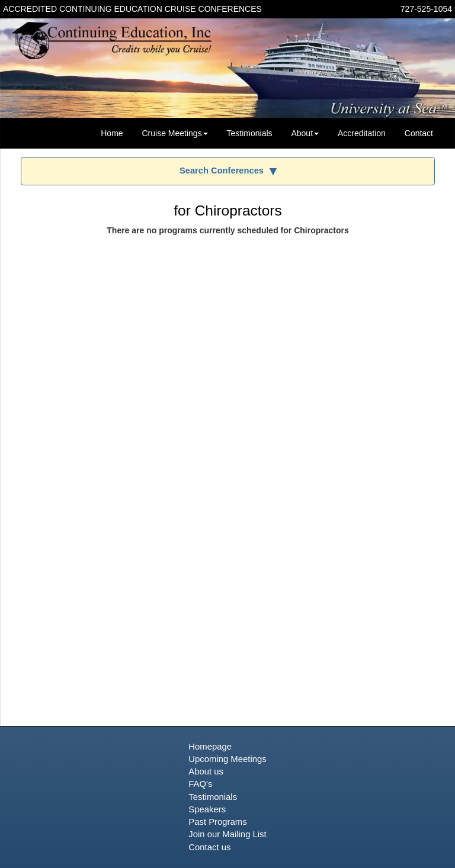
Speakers (207, 809)
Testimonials (250, 133)
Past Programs (217, 822)
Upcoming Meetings (227, 759)
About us (206, 771)
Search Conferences (222, 171)
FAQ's (200, 784)
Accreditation (362, 133)
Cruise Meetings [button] (174, 133)
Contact (419, 133)
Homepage (210, 747)
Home (112, 133)
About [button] (305, 133)
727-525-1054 (426, 9)
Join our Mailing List (227, 834)
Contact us (209, 847)
